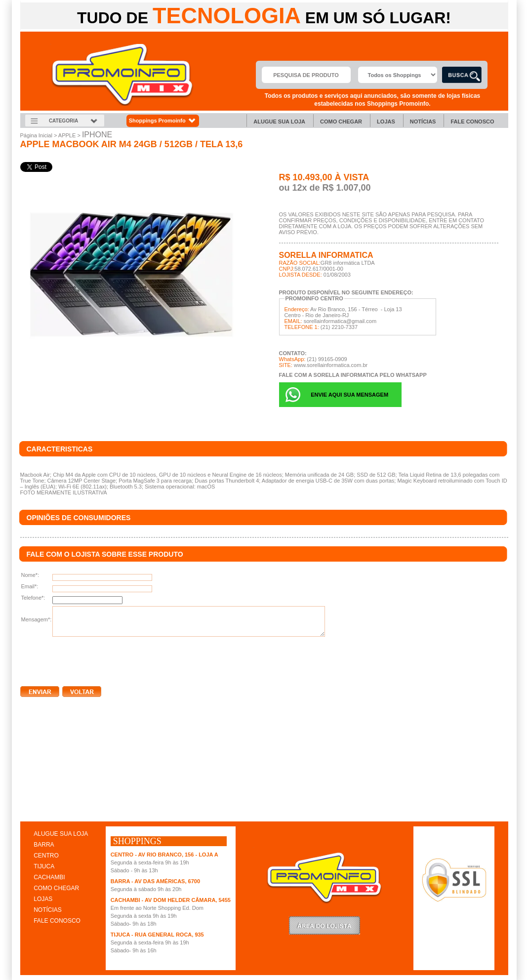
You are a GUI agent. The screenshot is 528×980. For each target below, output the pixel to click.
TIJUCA (44, 866)
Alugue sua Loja (279, 122)
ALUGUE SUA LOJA (61, 834)
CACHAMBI (49, 877)
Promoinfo (122, 75)
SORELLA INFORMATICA (326, 255)
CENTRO (46, 856)
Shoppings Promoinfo (163, 121)
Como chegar (341, 122)
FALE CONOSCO (57, 921)
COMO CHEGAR (56, 888)
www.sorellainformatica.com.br (331, 365)
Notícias (423, 122)
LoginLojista (325, 925)
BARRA (44, 845)
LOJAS (43, 899)
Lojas (386, 122)
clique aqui (34, 811)
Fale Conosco (472, 122)
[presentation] (95, 659)
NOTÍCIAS (48, 910)
